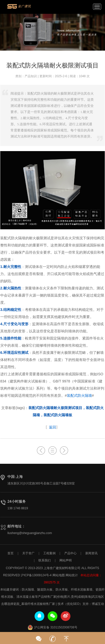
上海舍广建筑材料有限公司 (19, 8)
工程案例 (49, 553)
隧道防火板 (45, 590)
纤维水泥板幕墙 (82, 590)
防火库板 (62, 590)
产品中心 (70, 553)
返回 (52, 427)
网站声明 (66, 560)
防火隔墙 (28, 590)
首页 (10, 553)
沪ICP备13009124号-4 (36, 575)
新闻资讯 (91, 553)
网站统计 (72, 575)
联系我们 (45, 560)
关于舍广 (28, 553)
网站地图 (59, 575)
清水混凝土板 (26, 597)
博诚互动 (98, 604)
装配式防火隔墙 (79, 396)
